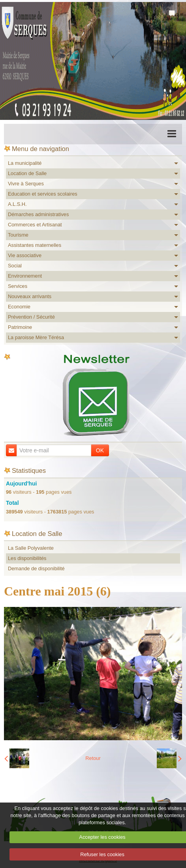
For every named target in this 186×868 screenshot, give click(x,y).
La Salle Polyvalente (31, 548)
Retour (93, 758)
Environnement (25, 276)
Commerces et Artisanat (35, 225)
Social (15, 266)
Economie (19, 307)
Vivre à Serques (26, 184)
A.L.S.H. (17, 204)
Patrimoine (20, 327)
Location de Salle (27, 173)
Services (18, 286)
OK (100, 450)
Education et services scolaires (43, 194)
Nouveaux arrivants (30, 296)
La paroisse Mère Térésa (36, 337)
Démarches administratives (38, 214)
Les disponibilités (27, 558)
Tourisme (18, 235)
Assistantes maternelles (35, 245)
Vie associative (25, 255)
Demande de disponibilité (36, 568)
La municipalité (25, 163)
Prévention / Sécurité (31, 317)
